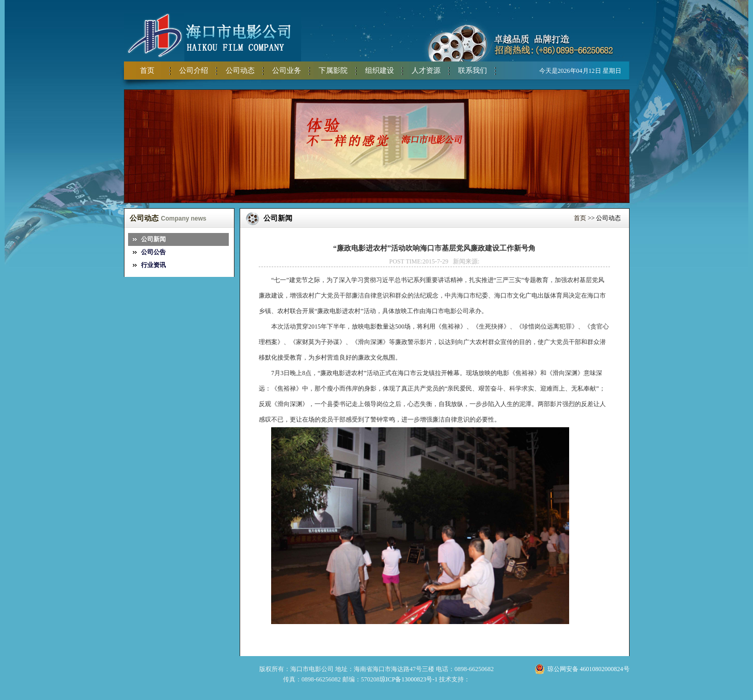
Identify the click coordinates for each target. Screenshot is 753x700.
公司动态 (240, 71)
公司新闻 (153, 239)
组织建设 (380, 71)
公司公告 (153, 252)
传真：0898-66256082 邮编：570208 (331, 679)
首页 (147, 71)
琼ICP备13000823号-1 (409, 679)
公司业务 (287, 71)
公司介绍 (194, 71)
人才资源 (426, 71)
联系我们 (473, 71)
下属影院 (333, 71)
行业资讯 (153, 265)
